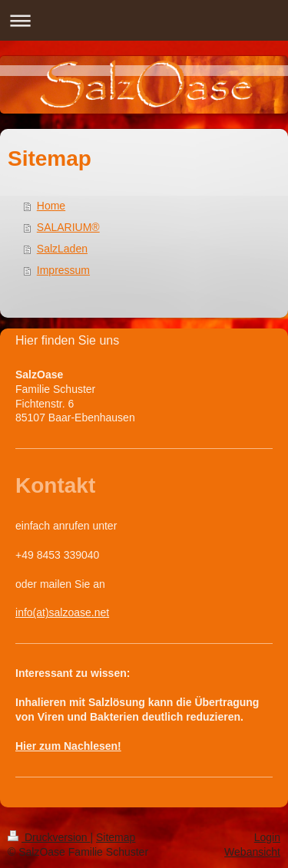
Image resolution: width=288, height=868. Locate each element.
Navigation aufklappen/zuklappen (144, 20)
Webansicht (252, 852)
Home (51, 206)
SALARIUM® (68, 227)
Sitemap (116, 837)
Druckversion (49, 837)
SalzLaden (62, 249)
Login (267, 837)
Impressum (63, 270)
